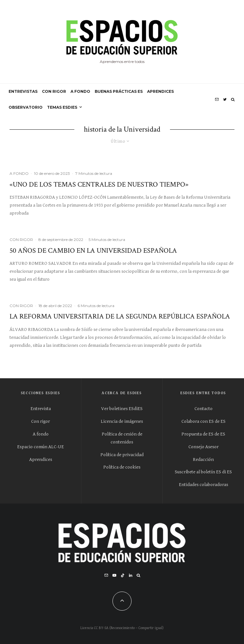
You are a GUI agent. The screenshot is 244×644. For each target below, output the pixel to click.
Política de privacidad (122, 455)
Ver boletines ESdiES (122, 409)
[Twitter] (225, 99)
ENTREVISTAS (23, 91)
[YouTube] (114, 575)
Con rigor (41, 421)
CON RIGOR (54, 91)
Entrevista (41, 409)
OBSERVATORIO (26, 107)
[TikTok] (123, 575)
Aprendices (41, 459)
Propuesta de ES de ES (203, 434)
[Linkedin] (131, 575)
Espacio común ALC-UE (41, 447)
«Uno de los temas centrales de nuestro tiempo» (99, 185)
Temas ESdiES (62, 107)
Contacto (203, 409)
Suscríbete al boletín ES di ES (203, 472)
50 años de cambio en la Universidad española (93, 251)
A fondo (41, 434)
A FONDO (80, 91)
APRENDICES (160, 91)
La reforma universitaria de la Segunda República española (120, 317)
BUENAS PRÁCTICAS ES (119, 91)
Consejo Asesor (203, 447)
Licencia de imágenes (122, 421)
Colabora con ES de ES (203, 421)
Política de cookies (122, 467)
